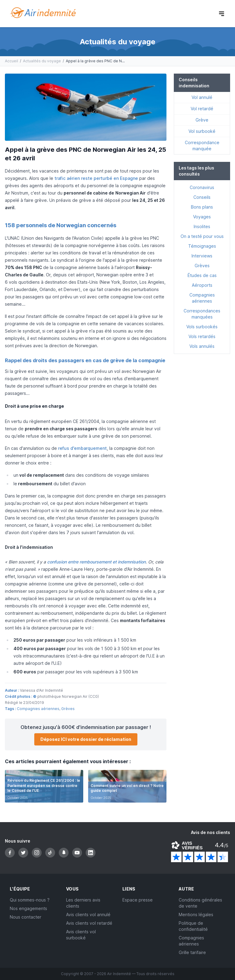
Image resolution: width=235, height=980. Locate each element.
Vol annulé (202, 97)
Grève (202, 120)
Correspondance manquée (202, 146)
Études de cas (202, 275)
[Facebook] (10, 853)
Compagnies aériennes (38, 709)
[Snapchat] (64, 853)
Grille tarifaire (192, 952)
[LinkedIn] (91, 853)
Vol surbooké (202, 131)
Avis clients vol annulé (88, 914)
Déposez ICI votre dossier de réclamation (86, 739)
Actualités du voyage (42, 61)
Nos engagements (28, 908)
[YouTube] (77, 853)
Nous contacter (26, 917)
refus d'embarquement (82, 448)
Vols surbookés (202, 327)
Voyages (202, 217)
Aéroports (202, 285)
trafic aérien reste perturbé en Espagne (96, 178)
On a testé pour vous (202, 236)
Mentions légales (196, 914)
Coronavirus (202, 187)
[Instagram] (37, 853)
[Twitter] (23, 853)
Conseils (202, 197)
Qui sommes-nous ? (30, 900)
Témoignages (202, 246)
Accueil (11, 61)
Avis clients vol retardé (89, 923)
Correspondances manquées (202, 314)
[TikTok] (50, 853)
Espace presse (138, 900)
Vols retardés (202, 336)
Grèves (68, 709)
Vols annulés (202, 346)
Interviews (202, 256)
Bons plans (202, 207)
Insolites (202, 226)
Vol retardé (202, 109)
